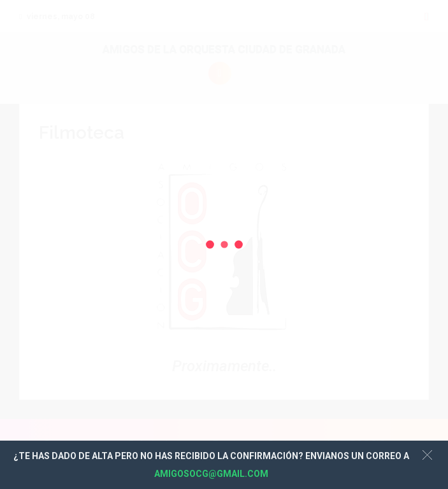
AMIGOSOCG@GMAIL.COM (211, 474)
